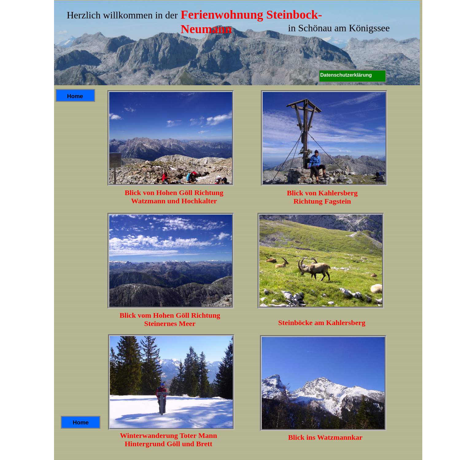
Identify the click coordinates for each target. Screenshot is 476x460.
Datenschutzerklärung (346, 75)
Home (81, 422)
